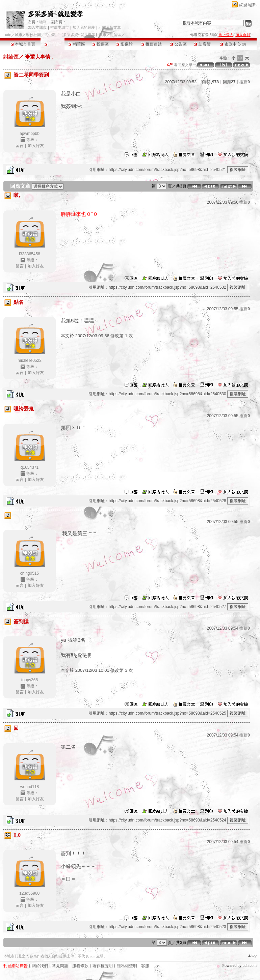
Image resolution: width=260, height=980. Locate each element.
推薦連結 (151, 44)
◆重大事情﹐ (40, 57)
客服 (145, 966)
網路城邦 (248, 5)
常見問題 (60, 966)
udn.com (250, 965)
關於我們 (40, 966)
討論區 (53, 44)
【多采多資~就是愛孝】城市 (83, 35)
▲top (252, 955)
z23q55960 (30, 893)
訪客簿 (202, 44)
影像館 (124, 44)
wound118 (30, 787)
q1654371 (30, 467)
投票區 (100, 44)
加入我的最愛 (84, 27)
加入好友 (36, 146)
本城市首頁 (23, 44)
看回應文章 (180, 65)
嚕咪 (43, 22)
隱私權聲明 (127, 966)
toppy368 (30, 680)
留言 (20, 146)
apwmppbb (30, 134)
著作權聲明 (103, 966)
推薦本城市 (60, 27)
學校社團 (33, 35)
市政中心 (233, 44)
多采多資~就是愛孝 (56, 14)
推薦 (245, 82)
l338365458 (30, 254)
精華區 (76, 44)
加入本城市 (37, 27)
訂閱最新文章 (110, 27)
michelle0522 (30, 361)
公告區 (178, 44)
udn (8, 35)
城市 (19, 35)
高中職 (50, 35)
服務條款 (80, 966)
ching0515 (30, 573)
